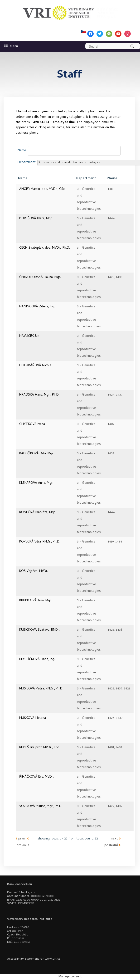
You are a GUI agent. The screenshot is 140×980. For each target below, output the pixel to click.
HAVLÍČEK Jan (29, 336)
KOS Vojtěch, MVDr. (34, 571)
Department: (27, 162)
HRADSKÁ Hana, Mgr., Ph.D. (39, 395)
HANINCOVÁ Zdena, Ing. (37, 307)
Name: (22, 151)
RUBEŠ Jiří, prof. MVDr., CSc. (40, 748)
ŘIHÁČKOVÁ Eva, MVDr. (36, 777)
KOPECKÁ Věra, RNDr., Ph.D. (40, 542)
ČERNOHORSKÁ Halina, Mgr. (40, 277)
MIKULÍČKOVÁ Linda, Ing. (37, 659)
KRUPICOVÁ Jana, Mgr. (36, 601)
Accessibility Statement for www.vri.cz (34, 959)
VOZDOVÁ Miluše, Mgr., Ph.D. (41, 806)
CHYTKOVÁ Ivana (32, 424)
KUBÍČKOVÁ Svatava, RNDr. (39, 630)
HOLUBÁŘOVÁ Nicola (35, 366)
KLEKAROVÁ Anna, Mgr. (36, 483)
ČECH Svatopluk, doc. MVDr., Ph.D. (45, 248)
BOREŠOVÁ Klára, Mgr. (36, 219)
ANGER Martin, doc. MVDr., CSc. (42, 189)
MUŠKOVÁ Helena (33, 718)
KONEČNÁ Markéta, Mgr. (37, 513)
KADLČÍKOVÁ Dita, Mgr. (37, 454)
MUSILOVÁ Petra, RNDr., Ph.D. (41, 689)
